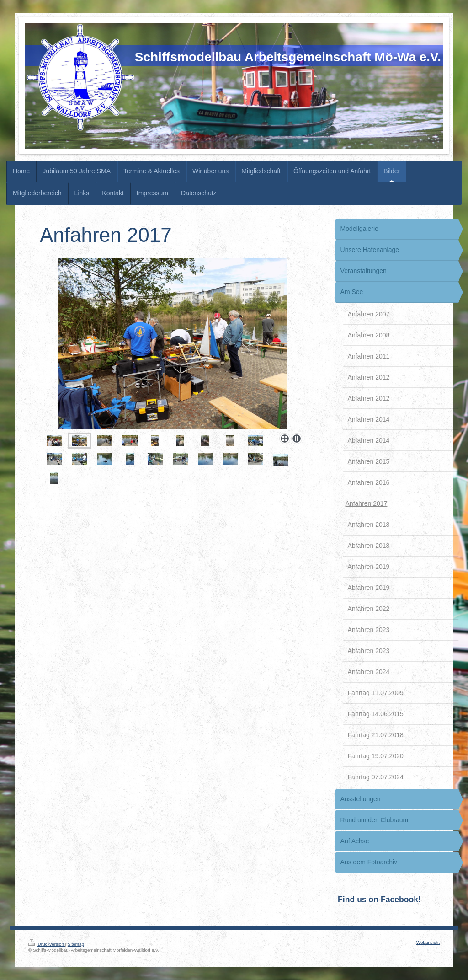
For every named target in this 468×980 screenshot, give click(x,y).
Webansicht (428, 942)
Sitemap (76, 944)
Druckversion (47, 944)
